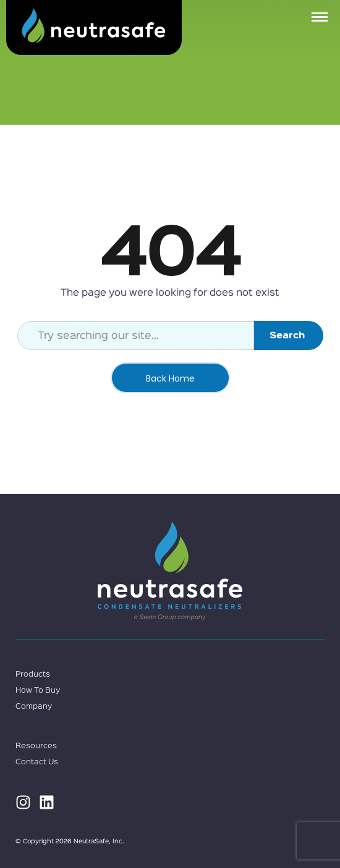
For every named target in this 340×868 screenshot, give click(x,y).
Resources (36, 746)
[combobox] (136, 336)
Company (34, 707)
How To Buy (38, 691)
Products (33, 674)
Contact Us (37, 762)
